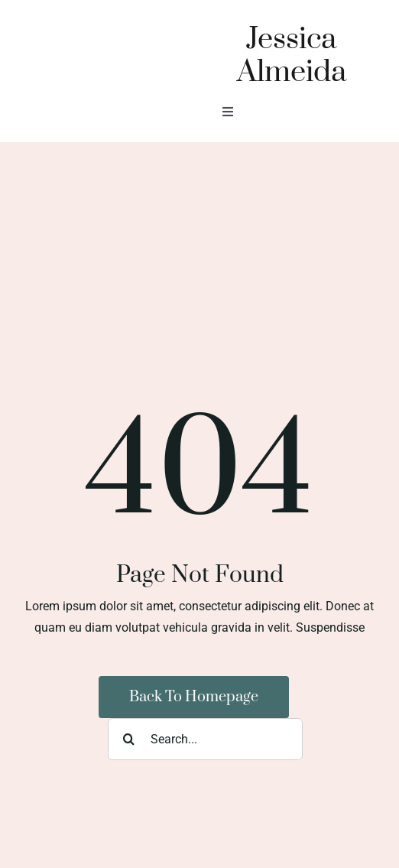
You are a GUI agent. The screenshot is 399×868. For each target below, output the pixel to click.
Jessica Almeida (292, 56)
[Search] (129, 739)
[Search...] (205, 739)
